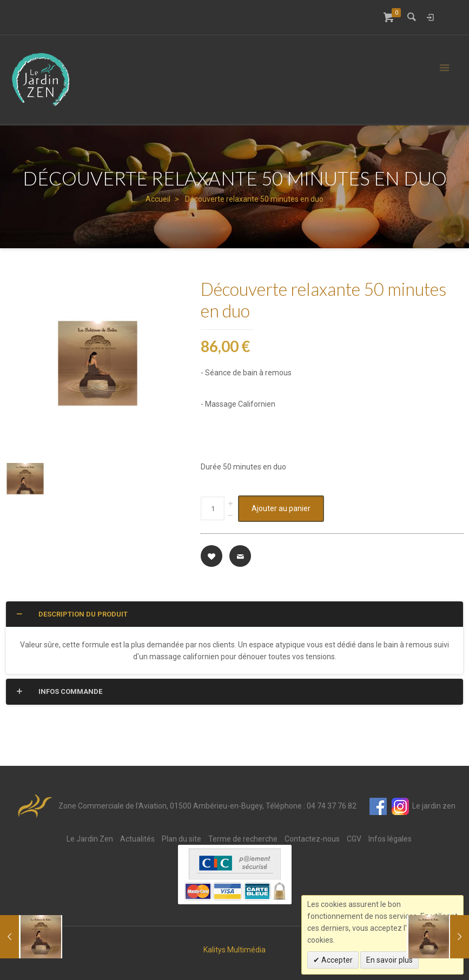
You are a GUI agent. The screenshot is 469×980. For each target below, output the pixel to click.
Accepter (336, 960)
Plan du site (181, 839)
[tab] (234, 614)
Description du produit (71, 614)
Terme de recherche (243, 839)
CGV (354, 839)
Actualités (137, 839)
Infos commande (58, 691)
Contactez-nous (312, 839)
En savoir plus (389, 960)
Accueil (158, 199)
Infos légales (390, 839)
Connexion (430, 17)
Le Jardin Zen (90, 839)
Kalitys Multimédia (234, 950)
